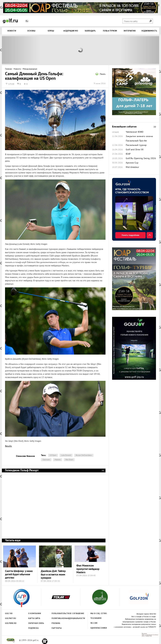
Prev (22, 50)
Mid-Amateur (132, 167)
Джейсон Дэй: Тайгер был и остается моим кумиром (53, 575)
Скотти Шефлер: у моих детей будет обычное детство (19, 575)
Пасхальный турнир (136, 145)
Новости (17, 69)
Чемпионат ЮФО (135, 132)
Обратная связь (36, 623)
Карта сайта (34, 619)
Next (139, 50)
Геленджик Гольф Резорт (103, 470)
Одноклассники (99, 628)
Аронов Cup (132, 163)
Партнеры (57, 628)
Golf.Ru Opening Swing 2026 (141, 159)
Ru (27, 21)
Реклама (56, 623)
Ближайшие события (153, 127)
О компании (35, 614)
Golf (10, 21)
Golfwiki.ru (11, 623)
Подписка (33, 628)
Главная (8, 69)
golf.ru (11, 640)
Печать (103, 74)
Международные (30, 69)
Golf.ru (9, 614)
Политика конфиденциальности (61, 619)
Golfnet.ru (11, 619)
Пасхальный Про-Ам (136, 141)
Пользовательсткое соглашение (61, 614)
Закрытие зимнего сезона (139, 137)
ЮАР (128, 154)
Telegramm (96, 618)
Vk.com (94, 623)
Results (8, 446)
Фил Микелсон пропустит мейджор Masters (88, 569)
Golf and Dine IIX (135, 150)
